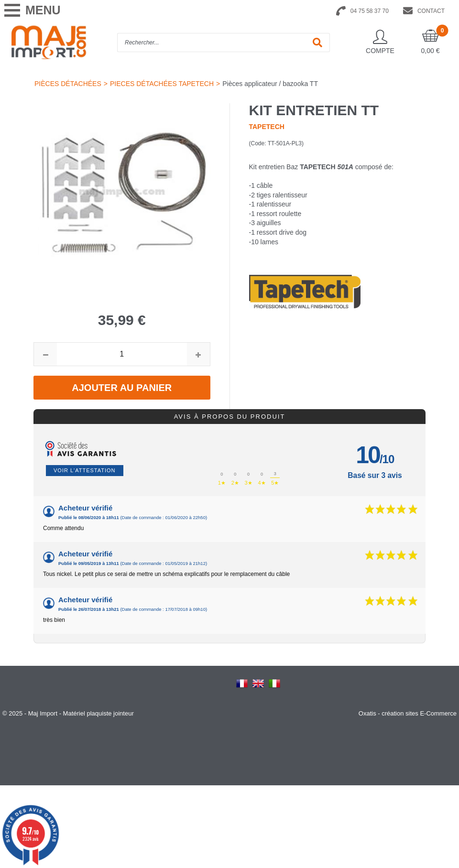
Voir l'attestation (85, 470)
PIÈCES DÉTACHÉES (68, 84)
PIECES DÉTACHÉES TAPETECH (162, 84)
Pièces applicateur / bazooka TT (270, 84)
